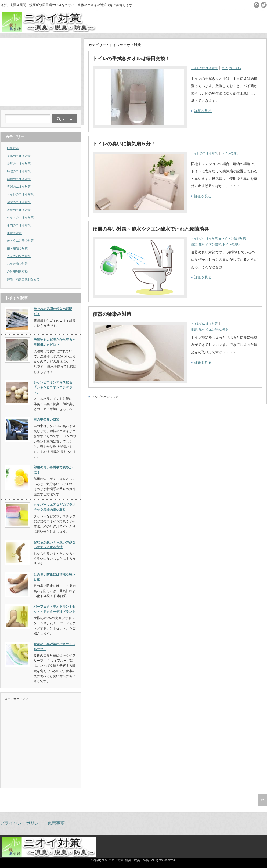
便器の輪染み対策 (112, 314)
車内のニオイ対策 (19, 225)
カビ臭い (235, 68)
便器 (194, 244)
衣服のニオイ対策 (19, 210)
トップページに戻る (105, 397)
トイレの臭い (230, 153)
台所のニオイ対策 (19, 163)
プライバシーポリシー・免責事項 (33, 823)
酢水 (201, 244)
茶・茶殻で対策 (17, 248)
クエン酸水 (213, 244)
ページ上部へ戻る (262, 800)
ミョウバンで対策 (19, 256)
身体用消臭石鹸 (17, 271)
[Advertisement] (41, 71)
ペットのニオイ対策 (20, 217)
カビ (225, 68)
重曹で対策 (14, 233)
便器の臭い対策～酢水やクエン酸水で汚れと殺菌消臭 (151, 229)
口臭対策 (13, 148)
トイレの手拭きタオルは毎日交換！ (131, 59)
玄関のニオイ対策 (19, 186)
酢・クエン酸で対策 (232, 238)
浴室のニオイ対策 (19, 202)
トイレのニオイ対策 (204, 68)
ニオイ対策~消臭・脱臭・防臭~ (129, 860)
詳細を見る (203, 111)
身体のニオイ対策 (19, 156)
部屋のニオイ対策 (19, 179)
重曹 (194, 329)
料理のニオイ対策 (19, 171)
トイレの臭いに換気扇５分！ (124, 144)
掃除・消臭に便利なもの (23, 279)
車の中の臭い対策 (46, 419)
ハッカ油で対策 (17, 264)
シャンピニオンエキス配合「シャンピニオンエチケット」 (53, 387)
